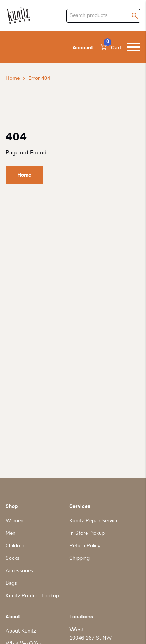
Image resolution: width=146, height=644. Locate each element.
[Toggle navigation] (134, 47)
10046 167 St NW (91, 638)
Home (13, 79)
